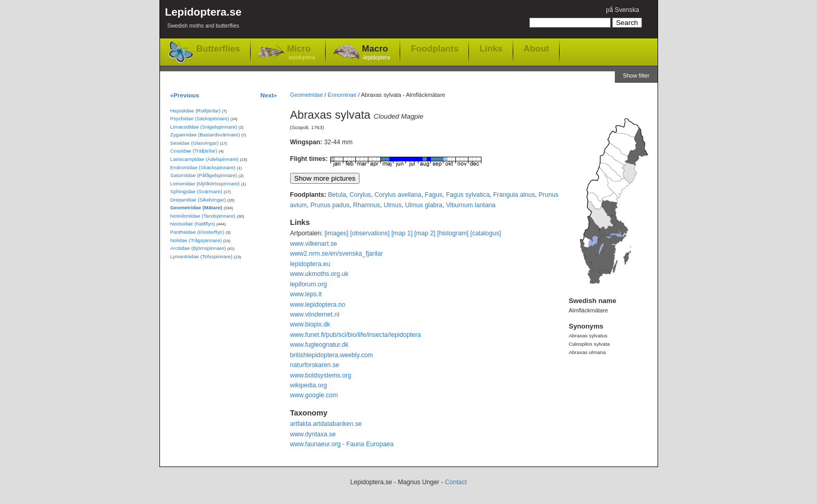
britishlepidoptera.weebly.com (332, 355)
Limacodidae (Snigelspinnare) (204, 127)
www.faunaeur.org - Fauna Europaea (342, 444)
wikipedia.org (309, 385)
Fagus (434, 195)
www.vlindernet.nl (315, 314)
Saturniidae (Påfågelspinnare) (204, 175)
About (536, 48)
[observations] (370, 233)
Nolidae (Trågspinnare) (196, 240)
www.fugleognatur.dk (319, 345)
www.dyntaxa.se (313, 434)
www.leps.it (306, 294)
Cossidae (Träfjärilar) (194, 151)
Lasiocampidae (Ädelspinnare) (205, 159)
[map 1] (402, 233)
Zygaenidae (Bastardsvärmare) (205, 135)
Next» (269, 95)
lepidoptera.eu (310, 264)
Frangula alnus (514, 195)
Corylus (360, 195)
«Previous (185, 95)
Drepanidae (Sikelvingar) (198, 200)
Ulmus (392, 205)
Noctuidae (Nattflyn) (193, 224)
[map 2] (425, 233)
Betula (337, 195)
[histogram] (453, 233)
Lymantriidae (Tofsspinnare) (202, 256)
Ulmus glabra (424, 205)
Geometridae (307, 95)
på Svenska (623, 10)
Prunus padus (330, 205)
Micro (301, 53)
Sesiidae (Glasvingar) (195, 143)
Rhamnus (366, 205)
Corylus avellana (398, 195)
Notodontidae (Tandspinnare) (203, 216)
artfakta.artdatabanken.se (326, 424)
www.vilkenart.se (314, 244)
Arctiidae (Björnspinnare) (198, 248)
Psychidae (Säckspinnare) (200, 118)
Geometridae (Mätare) (196, 207)
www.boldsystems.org (321, 375)
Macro (376, 53)
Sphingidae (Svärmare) (196, 191)
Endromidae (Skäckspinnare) (203, 167)
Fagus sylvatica (468, 195)
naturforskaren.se (315, 365)
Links (491, 48)
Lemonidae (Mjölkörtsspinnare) (205, 184)
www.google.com (314, 395)
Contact (456, 482)
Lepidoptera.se (203, 20)
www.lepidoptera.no (318, 305)
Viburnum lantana (471, 205)
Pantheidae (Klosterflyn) (197, 232)
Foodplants (435, 48)
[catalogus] (486, 233)
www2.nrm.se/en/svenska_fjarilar (337, 254)
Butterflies (218, 49)
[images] (337, 233)
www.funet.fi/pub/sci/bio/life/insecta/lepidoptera (356, 335)
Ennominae (342, 95)
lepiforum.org (309, 284)
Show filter (636, 75)
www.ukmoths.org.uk (319, 274)
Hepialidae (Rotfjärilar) (196, 111)
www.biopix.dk (310, 324)
